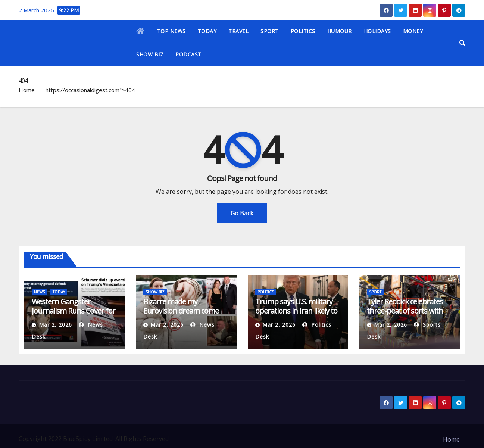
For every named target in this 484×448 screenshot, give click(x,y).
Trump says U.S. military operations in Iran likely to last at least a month (296, 311)
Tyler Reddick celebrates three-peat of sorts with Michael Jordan (405, 311)
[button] (462, 43)
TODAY (207, 31)
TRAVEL (238, 31)
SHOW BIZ (150, 54)
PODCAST (188, 54)
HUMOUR (340, 31)
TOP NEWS (171, 31)
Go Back (242, 213)
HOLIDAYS (377, 31)
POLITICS (303, 31)
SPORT (270, 31)
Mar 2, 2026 (55, 325)
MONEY (413, 31)
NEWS (39, 292)
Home (27, 90)
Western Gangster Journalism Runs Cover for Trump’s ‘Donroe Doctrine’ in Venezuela (74, 315)
